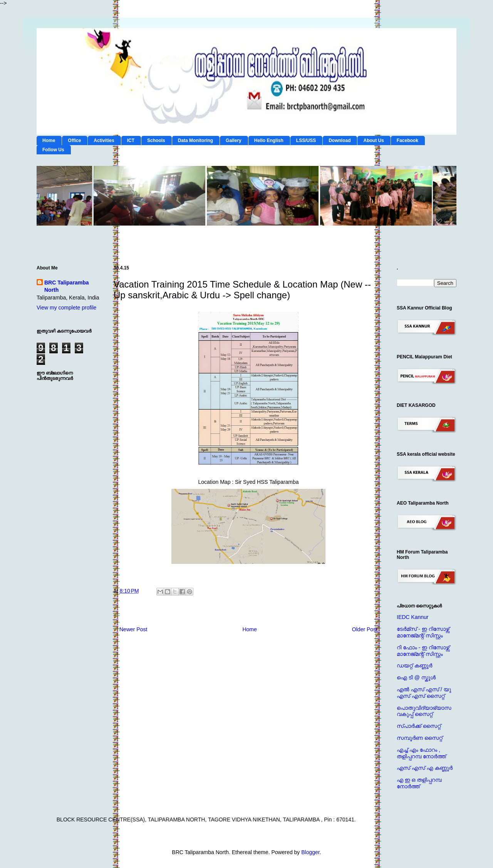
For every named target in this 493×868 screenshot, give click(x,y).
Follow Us (53, 150)
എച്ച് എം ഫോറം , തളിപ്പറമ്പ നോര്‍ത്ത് (421, 753)
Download (340, 140)
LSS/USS (306, 140)
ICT (131, 140)
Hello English (269, 140)
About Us (373, 140)
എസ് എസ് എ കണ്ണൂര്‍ (425, 768)
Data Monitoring (195, 140)
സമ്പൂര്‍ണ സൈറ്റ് (420, 738)
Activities (104, 140)
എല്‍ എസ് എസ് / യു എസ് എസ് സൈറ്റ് (424, 693)
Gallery (234, 140)
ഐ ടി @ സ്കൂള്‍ (416, 677)
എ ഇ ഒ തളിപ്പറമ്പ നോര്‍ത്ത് (419, 783)
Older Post (365, 629)
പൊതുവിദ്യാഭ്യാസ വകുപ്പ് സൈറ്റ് (424, 711)
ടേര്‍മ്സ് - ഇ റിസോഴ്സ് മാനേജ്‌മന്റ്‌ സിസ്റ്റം (423, 632)
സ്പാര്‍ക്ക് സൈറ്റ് (419, 726)
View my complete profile (66, 308)
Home (49, 140)
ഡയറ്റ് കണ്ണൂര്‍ (414, 666)
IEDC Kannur (413, 617)
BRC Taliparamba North (67, 286)
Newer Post (133, 629)
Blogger (310, 852)
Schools (156, 140)
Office (74, 140)
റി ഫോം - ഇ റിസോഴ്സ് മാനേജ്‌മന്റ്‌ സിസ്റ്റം (423, 651)
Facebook (407, 140)
